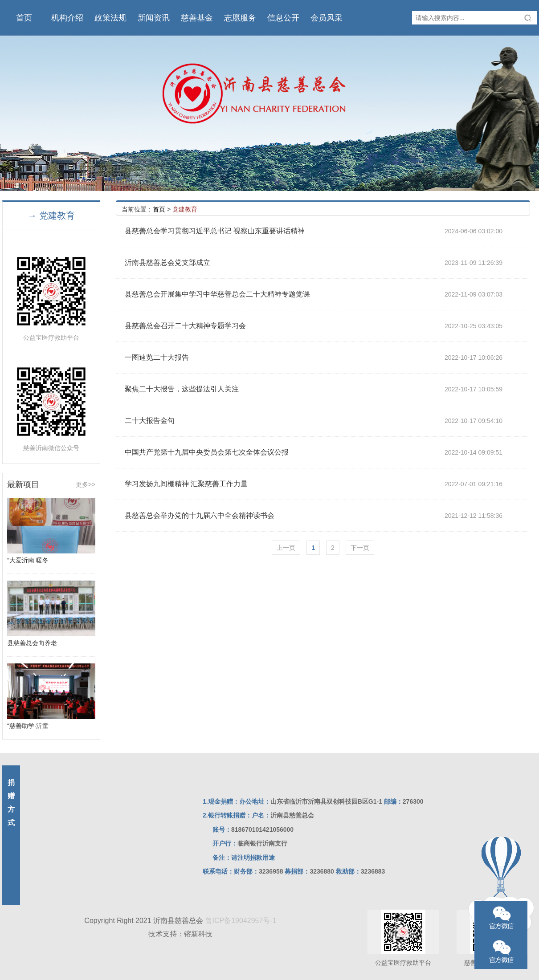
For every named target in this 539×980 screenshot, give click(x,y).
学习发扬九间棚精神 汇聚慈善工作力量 (186, 484)
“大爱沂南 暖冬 (28, 560)
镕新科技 (198, 934)
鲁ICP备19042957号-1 (241, 921)
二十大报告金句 (150, 421)
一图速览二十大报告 (157, 357)
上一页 (286, 548)
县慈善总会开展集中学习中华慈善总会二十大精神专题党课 (217, 294)
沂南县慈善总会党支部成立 (167, 262)
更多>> (86, 484)
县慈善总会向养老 (32, 643)
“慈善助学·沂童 (28, 726)
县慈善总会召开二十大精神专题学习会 (185, 326)
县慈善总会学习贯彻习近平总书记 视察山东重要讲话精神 (215, 231)
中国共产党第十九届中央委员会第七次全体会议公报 (207, 452)
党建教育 (185, 209)
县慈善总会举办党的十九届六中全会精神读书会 (200, 515)
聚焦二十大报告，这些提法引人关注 (182, 389)
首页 (159, 209)
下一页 (360, 548)
